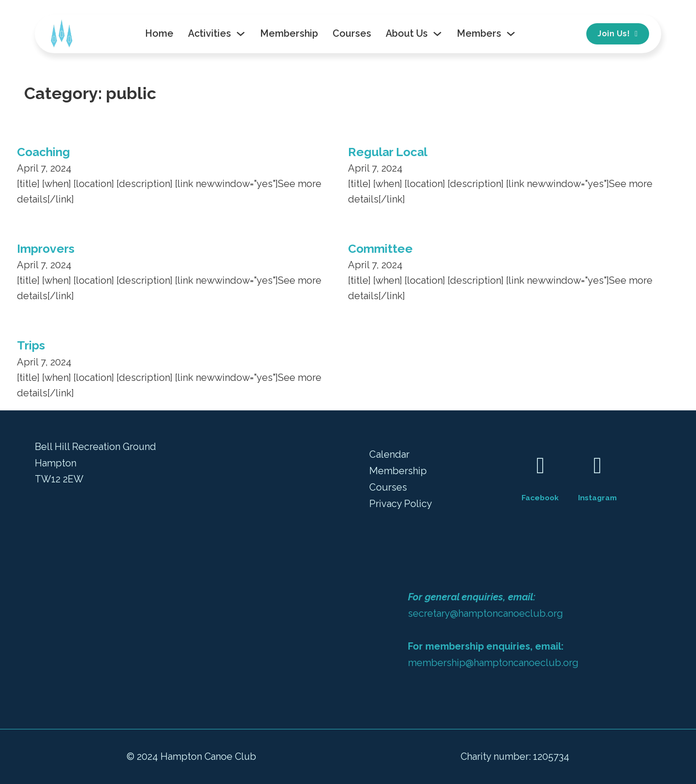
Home (159, 33)
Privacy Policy (401, 504)
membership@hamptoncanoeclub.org (493, 663)
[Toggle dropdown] (241, 34)
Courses (352, 33)
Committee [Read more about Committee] (380, 249)
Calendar (389, 454)
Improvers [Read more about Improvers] (46, 249)
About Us (407, 33)
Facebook (540, 498)
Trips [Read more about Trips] (31, 345)
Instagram (597, 498)
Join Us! (617, 34)
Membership (289, 33)
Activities (210, 33)
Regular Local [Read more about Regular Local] (388, 152)
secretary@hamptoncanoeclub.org (486, 613)
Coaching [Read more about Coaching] (43, 152)
